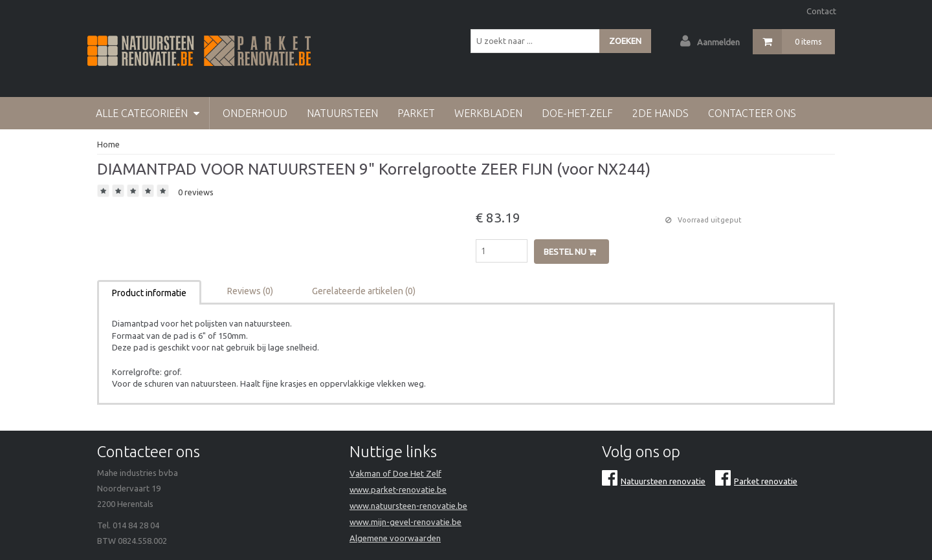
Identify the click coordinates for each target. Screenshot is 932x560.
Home (108, 144)
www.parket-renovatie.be (398, 490)
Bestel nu (570, 252)
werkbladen (488, 113)
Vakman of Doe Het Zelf (395, 473)
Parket (416, 113)
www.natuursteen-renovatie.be (408, 506)
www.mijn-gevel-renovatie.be (405, 522)
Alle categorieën (148, 113)
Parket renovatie (756, 481)
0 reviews (196, 192)
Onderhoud (255, 113)
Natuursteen (342, 113)
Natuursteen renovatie (654, 481)
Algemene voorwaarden (395, 538)
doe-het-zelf (577, 113)
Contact (821, 11)
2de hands (660, 113)
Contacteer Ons (752, 113)
